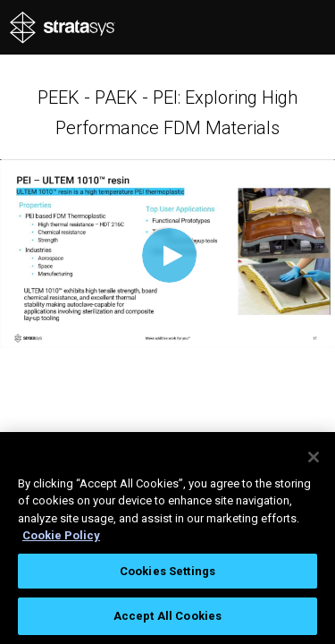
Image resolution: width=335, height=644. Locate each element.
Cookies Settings (167, 571)
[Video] (167, 254)
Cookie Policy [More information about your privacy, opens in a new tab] (61, 535)
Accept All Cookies (167, 616)
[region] (167, 538)
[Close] (314, 457)
